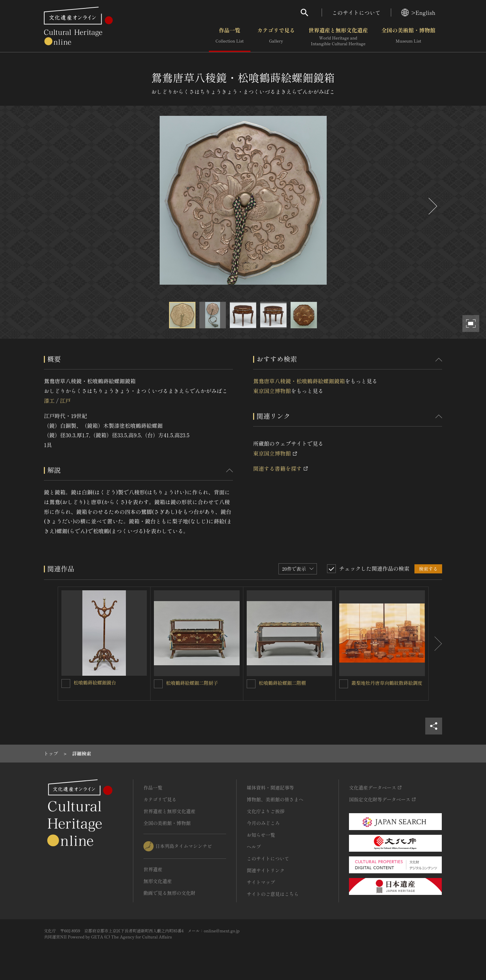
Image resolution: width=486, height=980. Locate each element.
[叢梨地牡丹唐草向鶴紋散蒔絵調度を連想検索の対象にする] (344, 684)
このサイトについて (356, 12)
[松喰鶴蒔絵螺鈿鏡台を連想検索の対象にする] (66, 684)
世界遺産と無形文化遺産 (338, 37)
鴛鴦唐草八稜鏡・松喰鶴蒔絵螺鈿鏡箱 (299, 381)
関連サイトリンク (266, 870)
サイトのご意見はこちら (273, 894)
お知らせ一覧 (261, 835)
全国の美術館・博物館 (408, 37)
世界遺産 (153, 869)
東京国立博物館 (272, 391)
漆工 (49, 401)
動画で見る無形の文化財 (169, 893)
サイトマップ (261, 882)
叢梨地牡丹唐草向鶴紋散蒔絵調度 (387, 683)
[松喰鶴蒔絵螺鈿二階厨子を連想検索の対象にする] (158, 684)
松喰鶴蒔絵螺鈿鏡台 (95, 682)
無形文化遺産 (158, 881)
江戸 (65, 401)
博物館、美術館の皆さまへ (275, 799)
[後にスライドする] (432, 206)
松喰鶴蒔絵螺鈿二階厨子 (192, 683)
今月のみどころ (263, 823)
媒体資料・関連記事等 (270, 788)
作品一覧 (230, 37)
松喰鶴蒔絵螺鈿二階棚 (282, 683)
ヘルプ (254, 847)
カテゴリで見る (276, 37)
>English (418, 12)
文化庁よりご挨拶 (266, 811)
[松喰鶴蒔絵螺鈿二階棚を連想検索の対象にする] (251, 684)
